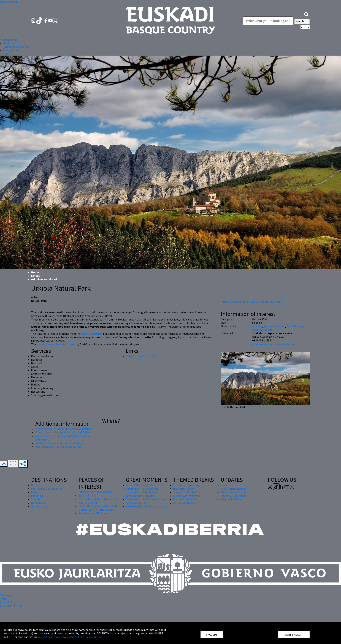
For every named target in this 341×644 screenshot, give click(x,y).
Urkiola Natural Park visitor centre (57, 344)
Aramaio (269, 326)
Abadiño (257, 326)
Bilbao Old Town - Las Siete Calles (99, 506)
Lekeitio (36, 492)
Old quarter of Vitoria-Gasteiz (97, 510)
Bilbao (35, 485)
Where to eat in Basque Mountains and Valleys (63, 432)
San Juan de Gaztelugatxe (47, 489)
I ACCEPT (212, 635)
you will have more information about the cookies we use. (73, 637)
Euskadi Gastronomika (187, 496)
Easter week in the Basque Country (147, 506)
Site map (5, 595)
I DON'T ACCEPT (294, 635)
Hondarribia (38, 503)
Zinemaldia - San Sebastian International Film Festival (142, 490)
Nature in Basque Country (141, 356)
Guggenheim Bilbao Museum (96, 492)
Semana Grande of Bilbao (141, 485)
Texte (239, 21)
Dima (290, 326)
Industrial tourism (184, 489)
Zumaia (36, 499)
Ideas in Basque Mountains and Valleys (58, 447)
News (224, 485)
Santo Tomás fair (136, 503)
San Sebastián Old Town (93, 513)
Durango (299, 326)
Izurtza (257, 330)
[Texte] (268, 21)
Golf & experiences (184, 503)
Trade (3, 599)
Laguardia (37, 496)
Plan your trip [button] (11, 50)
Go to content (9, 2)
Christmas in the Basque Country (146, 499)
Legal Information (11, 606)
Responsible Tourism (233, 499)
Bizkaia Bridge (87, 495)
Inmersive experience (233, 496)
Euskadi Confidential (186, 499)
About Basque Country (234, 492)
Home (35, 272)
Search (302, 21)
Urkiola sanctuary (92, 334)
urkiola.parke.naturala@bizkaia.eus (274, 344)
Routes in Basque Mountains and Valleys (59, 443)
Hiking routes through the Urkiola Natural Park (252, 301)
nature (35, 276)
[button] (306, 14)
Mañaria (267, 330)
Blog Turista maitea (233, 489)
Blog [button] (6, 54)
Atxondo (280, 326)
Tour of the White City (187, 492)
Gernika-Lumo (40, 506)
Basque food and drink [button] (16, 47)
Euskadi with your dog (186, 485)
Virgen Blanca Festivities (141, 496)
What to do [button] (9, 43)
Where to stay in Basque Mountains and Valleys (64, 429)
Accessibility (8, 602)
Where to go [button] (10, 40)
